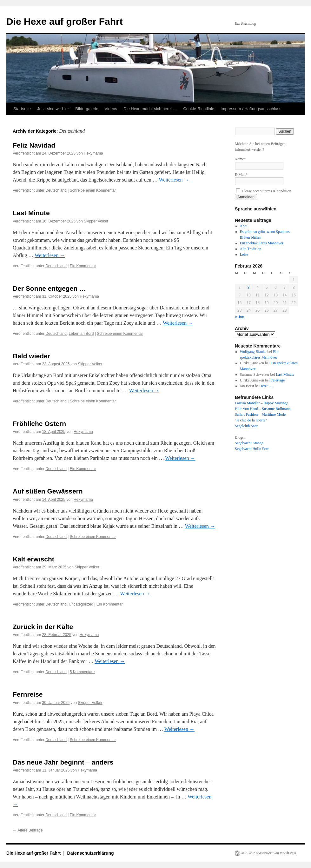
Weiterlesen (174, 180)
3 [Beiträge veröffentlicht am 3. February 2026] (249, 288)
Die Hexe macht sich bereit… (150, 109)
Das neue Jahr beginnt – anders (63, 762)
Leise (244, 255)
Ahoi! (244, 226)
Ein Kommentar (83, 266)
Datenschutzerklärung (91, 853)
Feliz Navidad (34, 145)
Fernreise (28, 694)
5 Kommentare (82, 672)
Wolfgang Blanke (253, 352)
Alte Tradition (251, 249)
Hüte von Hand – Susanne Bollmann (263, 409)
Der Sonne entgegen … (49, 288)
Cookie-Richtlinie (199, 109)
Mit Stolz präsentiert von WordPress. (269, 853)
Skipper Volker (96, 221)
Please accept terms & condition (264, 191)
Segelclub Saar (246, 426)
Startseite (22, 109)
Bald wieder (31, 356)
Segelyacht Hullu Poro (252, 449)
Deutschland (56, 190)
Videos (111, 109)
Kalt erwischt (33, 559)
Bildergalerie (87, 109)
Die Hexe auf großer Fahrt (65, 21)
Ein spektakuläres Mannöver (262, 243)
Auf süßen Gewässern (48, 491)
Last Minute (31, 213)
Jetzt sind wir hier (53, 109)
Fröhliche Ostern (39, 424)
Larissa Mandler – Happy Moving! (261, 403)
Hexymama (93, 153)
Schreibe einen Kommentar (93, 190)
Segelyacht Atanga (249, 443)
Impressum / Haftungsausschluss (251, 109)
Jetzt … (266, 386)
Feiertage (278, 380)
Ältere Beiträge (28, 830)
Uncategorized (81, 604)
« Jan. (240, 317)
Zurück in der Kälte (43, 627)
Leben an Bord (81, 334)
